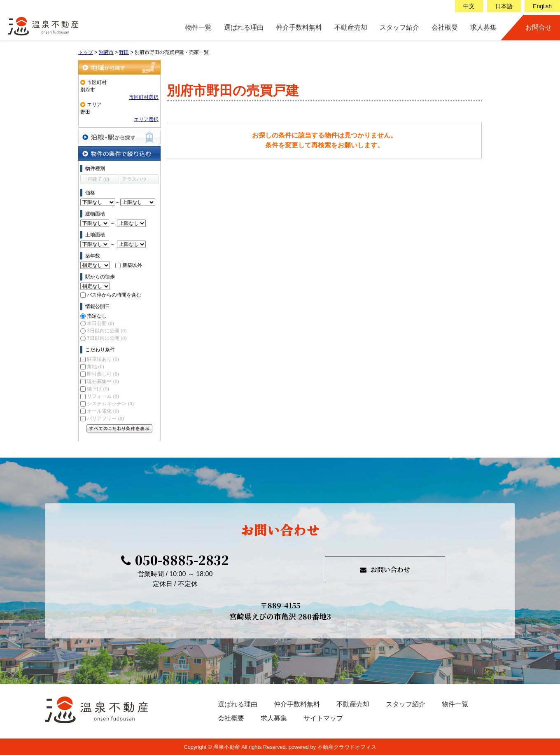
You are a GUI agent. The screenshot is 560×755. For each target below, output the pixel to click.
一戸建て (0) (96, 179)
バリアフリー (105, 418)
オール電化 (103, 411)
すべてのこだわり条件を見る (119, 428)
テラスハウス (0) (134, 180)
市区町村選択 (144, 97)
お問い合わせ (385, 569)
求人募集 (483, 27)
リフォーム (103, 396)
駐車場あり (103, 359)
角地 (95, 367)
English (542, 6)
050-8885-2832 (175, 560)
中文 (469, 6)
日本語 (504, 6)
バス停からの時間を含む (114, 295)
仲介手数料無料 (299, 27)
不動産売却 (351, 27)
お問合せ (539, 27)
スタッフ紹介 (399, 27)
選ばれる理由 (244, 27)
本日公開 (100, 323)
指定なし (97, 316)
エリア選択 (146, 119)
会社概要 (445, 27)
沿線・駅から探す (119, 137)
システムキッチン (110, 404)
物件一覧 (198, 27)
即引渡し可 (103, 374)
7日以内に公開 (107, 338)
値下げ (98, 389)
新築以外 (132, 265)
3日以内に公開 (107, 331)
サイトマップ (323, 718)
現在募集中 (103, 381)
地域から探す (119, 67)
